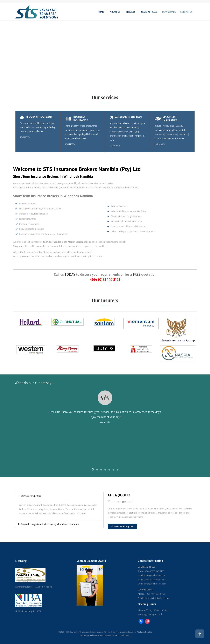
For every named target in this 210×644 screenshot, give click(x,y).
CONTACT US (186, 12)
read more (25, 137)
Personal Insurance (40, 117)
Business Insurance (81, 118)
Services (131, 12)
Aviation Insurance (129, 117)
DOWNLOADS (169, 12)
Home (101, 12)
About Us (115, 12)
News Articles (149, 12)
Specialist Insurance (170, 118)
